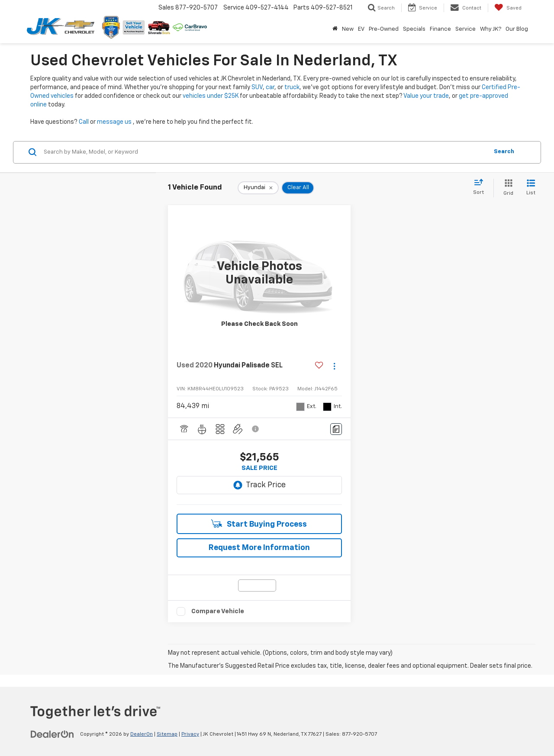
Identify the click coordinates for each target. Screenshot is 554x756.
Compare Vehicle (218, 611)
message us (114, 122)
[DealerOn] (52, 734)
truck (292, 87)
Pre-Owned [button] (384, 29)
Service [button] (465, 29)
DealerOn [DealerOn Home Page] (142, 734)
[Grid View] (507, 188)
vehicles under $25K (211, 96)
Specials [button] (414, 29)
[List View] (531, 188)
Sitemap (167, 734)
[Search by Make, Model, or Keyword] (265, 152)
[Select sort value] (481, 187)
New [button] (348, 29)
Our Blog (517, 29)
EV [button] (361, 29)
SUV (257, 87)
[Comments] (336, 429)
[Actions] (334, 366)
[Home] (335, 29)
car (270, 87)
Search (504, 152)
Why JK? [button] (491, 29)
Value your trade (426, 96)
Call (84, 122)
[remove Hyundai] (258, 188)
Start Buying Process (259, 524)
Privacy (190, 734)
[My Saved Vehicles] (508, 8)
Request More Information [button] (259, 548)
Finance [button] (440, 29)
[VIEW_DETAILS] (259, 274)
